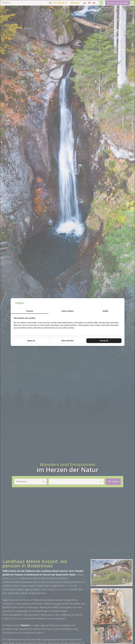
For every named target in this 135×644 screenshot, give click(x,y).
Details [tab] (105, 311)
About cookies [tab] (67, 311)
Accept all (104, 341)
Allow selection (68, 341)
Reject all (31, 341)
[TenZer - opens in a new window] (121, 303)
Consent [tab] (30, 311)
